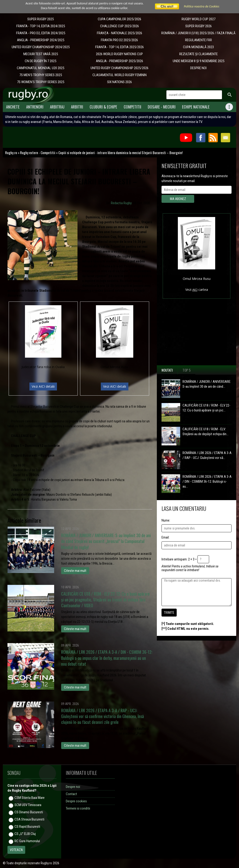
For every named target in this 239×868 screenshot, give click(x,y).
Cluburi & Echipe (103, 107)
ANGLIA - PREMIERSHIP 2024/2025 (41, 40)
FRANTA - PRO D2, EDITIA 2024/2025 (41, 33)
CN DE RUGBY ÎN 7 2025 (40, 61)
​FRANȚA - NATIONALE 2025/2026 (119, 33)
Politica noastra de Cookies (202, 6)
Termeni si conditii (78, 808)
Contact (71, 794)
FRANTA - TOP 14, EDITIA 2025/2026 (119, 47)
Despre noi (73, 787)
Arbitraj (57, 107)
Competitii (132, 107)
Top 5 (187, 370)
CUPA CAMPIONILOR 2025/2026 (119, 19)
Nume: (166, 520)
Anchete (13, 107)
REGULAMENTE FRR (199, 40)
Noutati (167, 370)
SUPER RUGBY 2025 (40, 19)
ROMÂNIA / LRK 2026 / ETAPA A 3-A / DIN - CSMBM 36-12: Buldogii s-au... (207, 481)
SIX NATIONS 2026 (119, 82)
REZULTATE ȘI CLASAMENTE (199, 54)
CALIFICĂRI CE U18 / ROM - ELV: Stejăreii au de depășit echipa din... (206, 432)
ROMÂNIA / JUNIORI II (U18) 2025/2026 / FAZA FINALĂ (198, 33)
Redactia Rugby (121, 203)
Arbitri (77, 107)
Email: (165, 537)
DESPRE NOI (198, 68)
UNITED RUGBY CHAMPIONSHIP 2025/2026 (119, 68)
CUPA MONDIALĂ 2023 (198, 47)
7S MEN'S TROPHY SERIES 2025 (41, 75)
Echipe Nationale (196, 107)
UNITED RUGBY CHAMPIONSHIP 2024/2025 (41, 47)
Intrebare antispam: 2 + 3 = (179, 559)
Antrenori (35, 107)
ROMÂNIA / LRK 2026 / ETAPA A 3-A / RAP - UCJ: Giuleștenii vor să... (207, 455)
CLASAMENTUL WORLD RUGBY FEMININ (119, 75)
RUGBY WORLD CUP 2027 (199, 19)
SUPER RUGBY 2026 (199, 26)
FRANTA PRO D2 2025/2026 (119, 40)
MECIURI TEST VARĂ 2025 (41, 54)
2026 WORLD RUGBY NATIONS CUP (119, 54)
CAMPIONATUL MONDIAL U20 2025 (40, 68)
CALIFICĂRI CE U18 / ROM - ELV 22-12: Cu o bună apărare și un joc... (206, 408)
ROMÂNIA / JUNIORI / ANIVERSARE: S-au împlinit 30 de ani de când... (207, 384)
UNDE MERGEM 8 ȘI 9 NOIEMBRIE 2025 (199, 61)
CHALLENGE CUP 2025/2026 (119, 26)
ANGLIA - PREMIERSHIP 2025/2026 (119, 61)
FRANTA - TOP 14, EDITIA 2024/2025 (41, 26)
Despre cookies (76, 801)
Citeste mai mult (75, 571)
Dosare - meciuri (162, 107)
